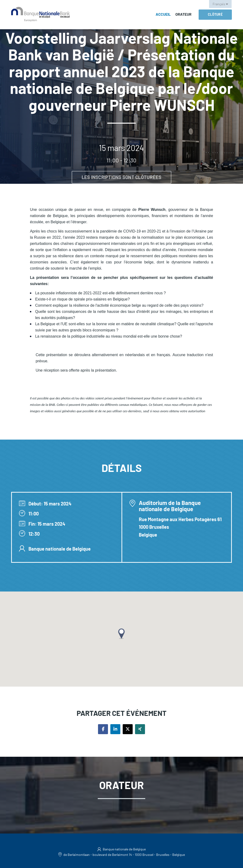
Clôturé (215, 14)
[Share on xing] (140, 729)
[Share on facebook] (103, 729)
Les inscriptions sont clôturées (122, 177)
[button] (121, 634)
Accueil (163, 14)
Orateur (183, 14)
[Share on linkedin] (115, 729)
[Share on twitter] (128, 729)
